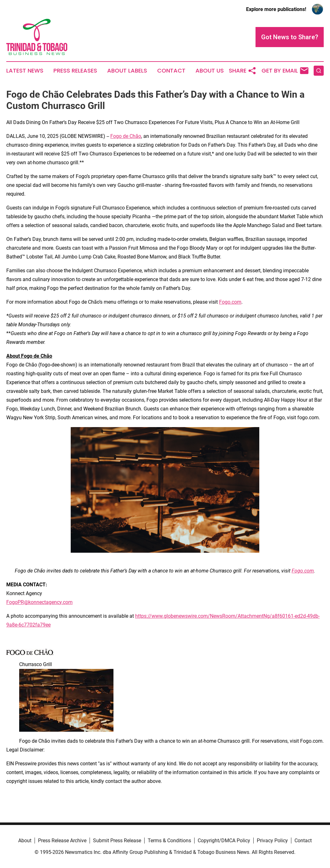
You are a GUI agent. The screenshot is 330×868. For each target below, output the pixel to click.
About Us (210, 71)
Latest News (25, 71)
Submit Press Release (117, 841)
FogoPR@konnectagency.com (39, 602)
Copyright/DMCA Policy (224, 841)
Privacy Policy (272, 841)
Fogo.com (230, 302)
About (25, 841)
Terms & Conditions (169, 841)
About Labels (127, 71)
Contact (171, 71)
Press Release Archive (62, 841)
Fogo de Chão (126, 136)
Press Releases (75, 71)
